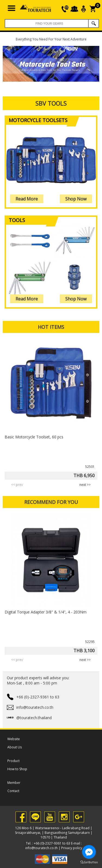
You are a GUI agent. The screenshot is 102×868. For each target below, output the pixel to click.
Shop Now (76, 199)
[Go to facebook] (89, 852)
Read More (27, 199)
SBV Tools (51, 103)
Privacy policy (72, 848)
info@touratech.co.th (41, 848)
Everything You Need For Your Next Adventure (51, 39)
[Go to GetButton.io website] (89, 862)
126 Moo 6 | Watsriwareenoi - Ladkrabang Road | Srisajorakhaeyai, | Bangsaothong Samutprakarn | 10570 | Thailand (54, 833)
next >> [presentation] (85, 485)
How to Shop (17, 769)
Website (14, 739)
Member (14, 783)
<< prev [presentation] (17, 485)
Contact (13, 791)
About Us (15, 747)
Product (13, 761)
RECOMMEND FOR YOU (51, 502)
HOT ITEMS (51, 327)
